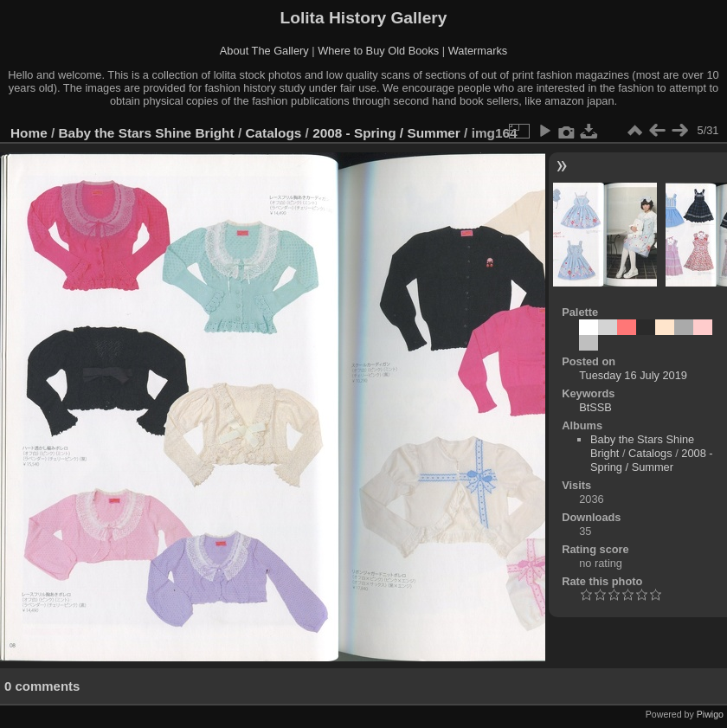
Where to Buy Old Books (378, 51)
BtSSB (595, 407)
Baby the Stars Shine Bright (147, 133)
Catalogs (273, 133)
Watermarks (478, 51)
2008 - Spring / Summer (386, 133)
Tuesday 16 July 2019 (633, 375)
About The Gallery (264, 51)
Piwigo (710, 714)
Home (29, 133)
